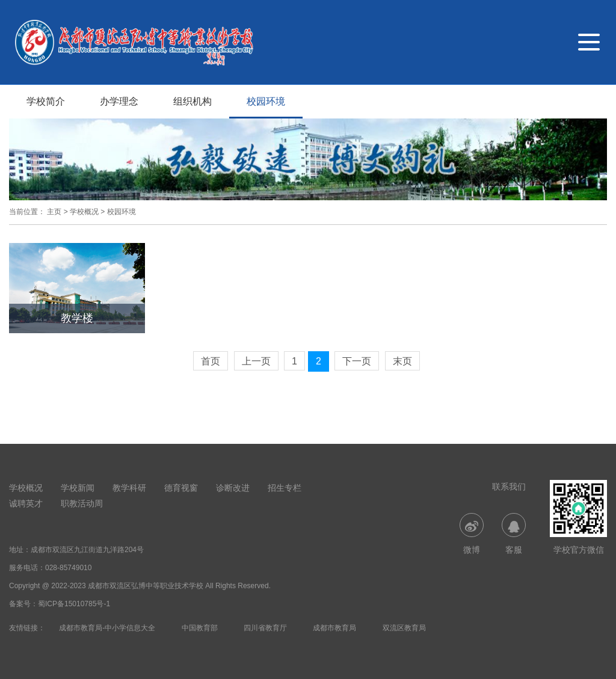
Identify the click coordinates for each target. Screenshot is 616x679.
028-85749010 (68, 568)
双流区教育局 (404, 628)
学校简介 (46, 101)
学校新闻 (78, 488)
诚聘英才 (26, 503)
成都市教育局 (334, 628)
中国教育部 (200, 628)
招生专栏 (285, 488)
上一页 (256, 361)
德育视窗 (181, 488)
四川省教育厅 (265, 628)
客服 (514, 534)
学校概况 (84, 212)
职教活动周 (82, 503)
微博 (472, 534)
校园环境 (266, 101)
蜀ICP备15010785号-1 (74, 604)
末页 (402, 361)
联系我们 (509, 487)
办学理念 (119, 101)
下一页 (357, 361)
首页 (211, 361)
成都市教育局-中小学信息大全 (107, 628)
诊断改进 (233, 488)
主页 (54, 212)
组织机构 (192, 101)
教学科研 (129, 488)
